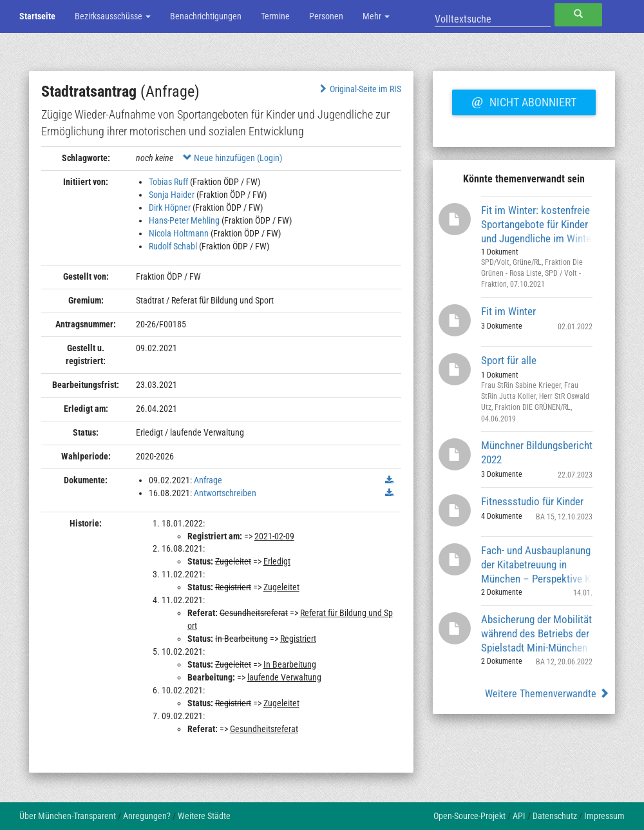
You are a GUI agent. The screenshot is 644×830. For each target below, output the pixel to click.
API (519, 816)
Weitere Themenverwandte (547, 694)
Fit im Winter (508, 311)
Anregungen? (147, 816)
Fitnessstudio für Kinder (532, 501)
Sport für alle (509, 360)
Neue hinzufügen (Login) (232, 158)
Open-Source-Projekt (469, 816)
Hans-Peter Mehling (184, 220)
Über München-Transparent (68, 816)
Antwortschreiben (225, 493)
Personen (326, 16)
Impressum (604, 816)
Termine (275, 16)
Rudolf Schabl (173, 246)
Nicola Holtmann (179, 233)
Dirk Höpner (170, 207)
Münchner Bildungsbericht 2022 (537, 452)
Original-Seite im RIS (359, 89)
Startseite (37, 16)
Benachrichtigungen (206, 16)
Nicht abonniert (524, 101)
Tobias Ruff (168, 182)
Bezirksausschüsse (113, 16)
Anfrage (208, 480)
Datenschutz (555, 816)
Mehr (376, 16)
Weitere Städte (204, 816)
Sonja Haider (172, 195)
